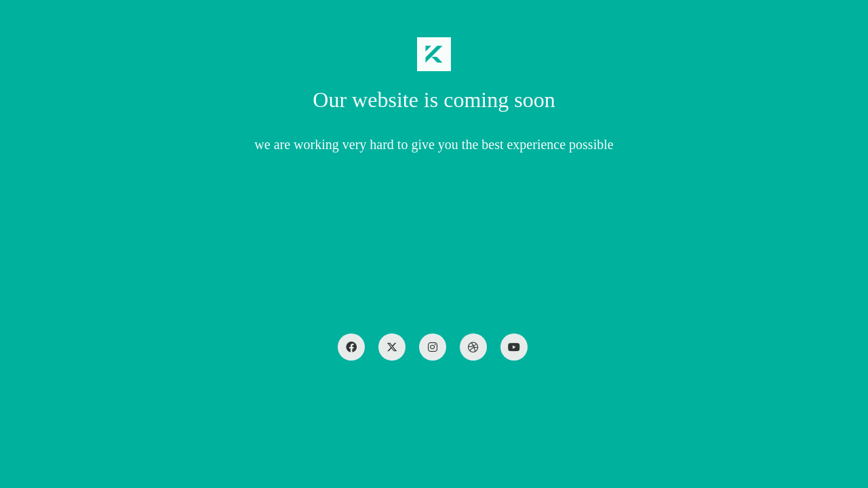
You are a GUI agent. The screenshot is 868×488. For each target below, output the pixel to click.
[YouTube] (514, 347)
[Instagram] (433, 347)
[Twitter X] (392, 347)
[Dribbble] (473, 347)
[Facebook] (351, 347)
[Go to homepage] (434, 54)
